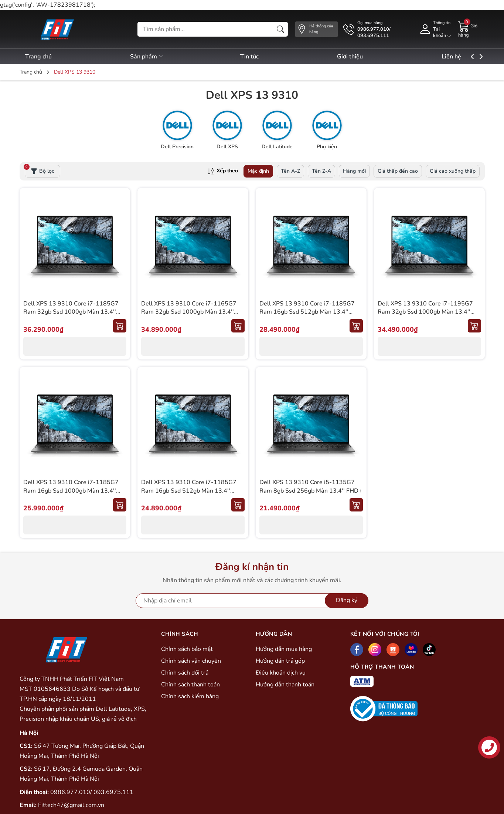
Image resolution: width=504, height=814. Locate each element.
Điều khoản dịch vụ (281, 673)
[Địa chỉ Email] (252, 601)
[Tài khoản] (435, 29)
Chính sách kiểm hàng (190, 696)
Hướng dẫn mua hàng (284, 649)
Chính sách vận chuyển (191, 661)
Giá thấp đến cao (398, 171)
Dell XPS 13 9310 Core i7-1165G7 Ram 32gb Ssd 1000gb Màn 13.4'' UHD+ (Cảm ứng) (189, 312)
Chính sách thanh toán (190, 685)
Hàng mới (354, 171)
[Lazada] (411, 650)
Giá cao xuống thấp (453, 171)
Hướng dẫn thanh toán (285, 685)
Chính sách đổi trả (185, 673)
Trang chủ (38, 57)
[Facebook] (357, 650)
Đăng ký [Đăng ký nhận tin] (347, 600)
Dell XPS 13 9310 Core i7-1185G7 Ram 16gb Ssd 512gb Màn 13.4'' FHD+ (189, 491)
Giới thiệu (364, 57)
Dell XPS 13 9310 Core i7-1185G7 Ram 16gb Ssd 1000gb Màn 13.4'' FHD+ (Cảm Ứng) (71, 491)
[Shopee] (393, 650)
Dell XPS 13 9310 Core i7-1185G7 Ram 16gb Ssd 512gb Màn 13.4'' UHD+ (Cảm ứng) (307, 312)
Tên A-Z (290, 171)
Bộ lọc (40, 170)
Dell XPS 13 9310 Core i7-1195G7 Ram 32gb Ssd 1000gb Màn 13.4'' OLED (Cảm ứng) (425, 312)
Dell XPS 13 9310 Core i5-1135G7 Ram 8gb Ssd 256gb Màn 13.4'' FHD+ (311, 486)
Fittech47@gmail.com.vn (71, 805)
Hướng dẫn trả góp (280, 661)
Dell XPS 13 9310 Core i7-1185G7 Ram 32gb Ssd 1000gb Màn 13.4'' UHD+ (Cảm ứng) (71, 312)
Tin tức (258, 57)
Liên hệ (469, 57)
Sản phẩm (151, 57)
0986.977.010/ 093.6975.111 (92, 792)
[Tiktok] (429, 650)
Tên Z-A (321, 171)
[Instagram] (375, 650)
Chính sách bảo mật (187, 649)
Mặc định (258, 171)
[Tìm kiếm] (280, 29)
